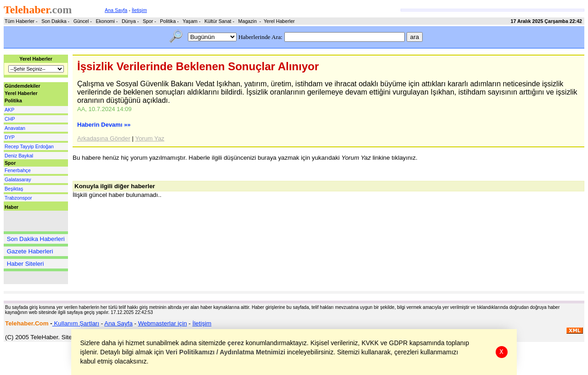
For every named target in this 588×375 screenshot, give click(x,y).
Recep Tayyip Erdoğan (29, 146)
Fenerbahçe (18, 170)
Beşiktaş (14, 189)
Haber (11, 207)
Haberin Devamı (104, 125)
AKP (9, 110)
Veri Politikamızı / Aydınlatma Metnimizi (226, 352)
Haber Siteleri (25, 264)
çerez (236, 343)
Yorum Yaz (150, 138)
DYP (10, 137)
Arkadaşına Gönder (104, 138)
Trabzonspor (18, 198)
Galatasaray (18, 179)
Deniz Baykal (19, 156)
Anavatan (15, 128)
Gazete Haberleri (30, 251)
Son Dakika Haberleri (36, 239)
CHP (10, 119)
